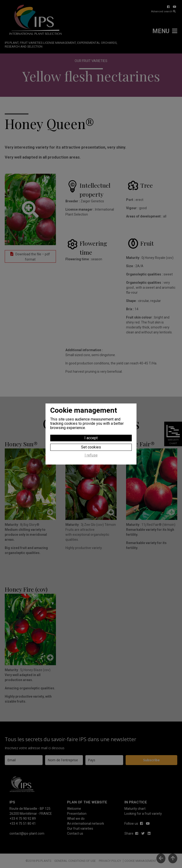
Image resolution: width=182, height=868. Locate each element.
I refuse (91, 455)
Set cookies (91, 447)
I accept (91, 438)
